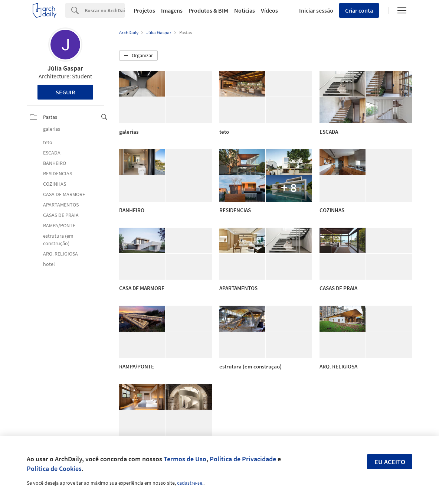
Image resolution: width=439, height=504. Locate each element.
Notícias (245, 10)
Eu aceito (390, 462)
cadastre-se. (190, 483)
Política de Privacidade (243, 459)
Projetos (144, 10)
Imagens (172, 10)
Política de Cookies (54, 469)
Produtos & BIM (208, 10)
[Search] (105, 10)
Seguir (65, 92)
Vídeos (269, 10)
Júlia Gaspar (65, 68)
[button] (138, 56)
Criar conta (359, 10)
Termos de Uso (185, 459)
